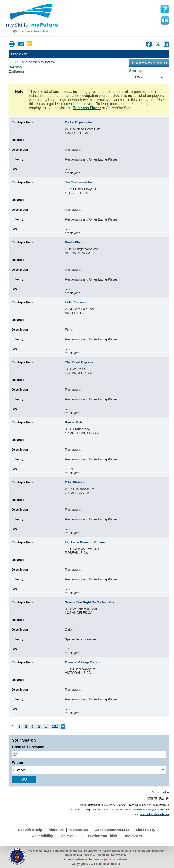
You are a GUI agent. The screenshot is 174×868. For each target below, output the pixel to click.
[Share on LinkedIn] (166, 44)
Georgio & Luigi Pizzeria (83, 662)
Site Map (66, 836)
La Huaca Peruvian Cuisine (85, 542)
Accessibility (43, 836)
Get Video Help (30, 830)
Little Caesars (75, 302)
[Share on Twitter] (158, 44)
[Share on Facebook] (149, 44)
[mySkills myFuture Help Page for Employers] (165, 9)
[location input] (89, 755)
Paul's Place (74, 242)
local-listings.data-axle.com (155, 814)
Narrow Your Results (149, 63)
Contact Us (79, 830)
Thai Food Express (79, 362)
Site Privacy (145, 830)
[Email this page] (21, 44)
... (46, 726)
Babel (37, 44)
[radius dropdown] (89, 770)
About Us (56, 830)
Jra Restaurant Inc (79, 182)
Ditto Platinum (76, 482)
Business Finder (87, 108)
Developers (133, 836)
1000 (55, 726)
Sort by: (136, 71)
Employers (20, 54)
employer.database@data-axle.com (151, 810)
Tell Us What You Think (98, 836)
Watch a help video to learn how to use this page (165, 21)
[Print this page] (12, 44)
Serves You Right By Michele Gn (89, 602)
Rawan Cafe (74, 422)
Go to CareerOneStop (112, 830)
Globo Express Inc (79, 122)
